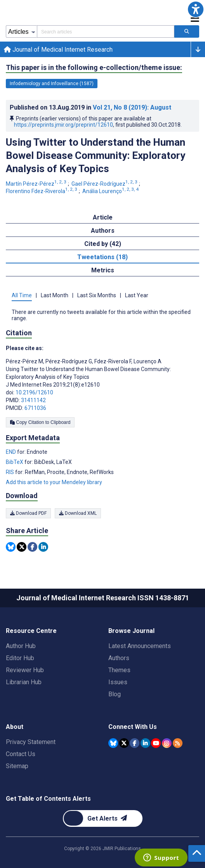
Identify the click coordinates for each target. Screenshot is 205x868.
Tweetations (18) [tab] (102, 257)
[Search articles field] (106, 31)
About (15, 727)
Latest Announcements (140, 646)
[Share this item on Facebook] (32, 547)
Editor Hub (20, 658)
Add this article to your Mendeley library (54, 482)
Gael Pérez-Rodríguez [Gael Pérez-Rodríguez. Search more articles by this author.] (105, 184)
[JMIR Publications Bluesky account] (113, 743)
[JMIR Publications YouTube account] (156, 743)
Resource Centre (31, 631)
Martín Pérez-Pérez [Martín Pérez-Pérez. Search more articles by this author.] (37, 184)
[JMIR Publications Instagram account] (167, 743)
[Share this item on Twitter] (22, 547)
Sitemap (17, 766)
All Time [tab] (22, 295)
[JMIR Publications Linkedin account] (145, 743)
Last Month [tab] (55, 295)
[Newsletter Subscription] (103, 818)
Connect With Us (133, 727)
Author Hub (21, 646)
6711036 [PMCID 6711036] (35, 408)
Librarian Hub (24, 682)
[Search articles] (187, 31)
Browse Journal (131, 631)
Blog (115, 694)
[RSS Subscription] (178, 743)
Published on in (90, 107)
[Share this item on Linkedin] (43, 547)
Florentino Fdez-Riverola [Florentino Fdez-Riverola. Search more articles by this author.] (42, 191)
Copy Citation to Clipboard (40, 422)
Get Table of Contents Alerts (48, 799)
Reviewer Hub (25, 670)
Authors (119, 658)
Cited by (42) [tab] (103, 244)
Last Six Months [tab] (97, 295)
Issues (118, 682)
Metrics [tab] (103, 270)
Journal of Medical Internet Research (58, 50)
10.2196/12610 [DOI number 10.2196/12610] (34, 392)
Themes (119, 670)
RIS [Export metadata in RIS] (10, 472)
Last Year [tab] (137, 295)
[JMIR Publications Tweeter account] (124, 743)
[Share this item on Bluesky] (11, 547)
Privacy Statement (31, 742)
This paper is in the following (94, 68)
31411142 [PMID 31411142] (33, 400)
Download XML (78, 513)
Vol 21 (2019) (132, 107)
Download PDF (28, 513)
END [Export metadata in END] (11, 452)
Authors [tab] (103, 231)
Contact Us (21, 754)
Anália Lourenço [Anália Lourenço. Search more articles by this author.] (111, 191)
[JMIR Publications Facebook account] (135, 743)
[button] (196, 9)
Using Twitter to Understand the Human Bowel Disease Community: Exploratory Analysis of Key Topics (96, 155)
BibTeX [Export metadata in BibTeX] (15, 462)
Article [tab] (103, 217)
